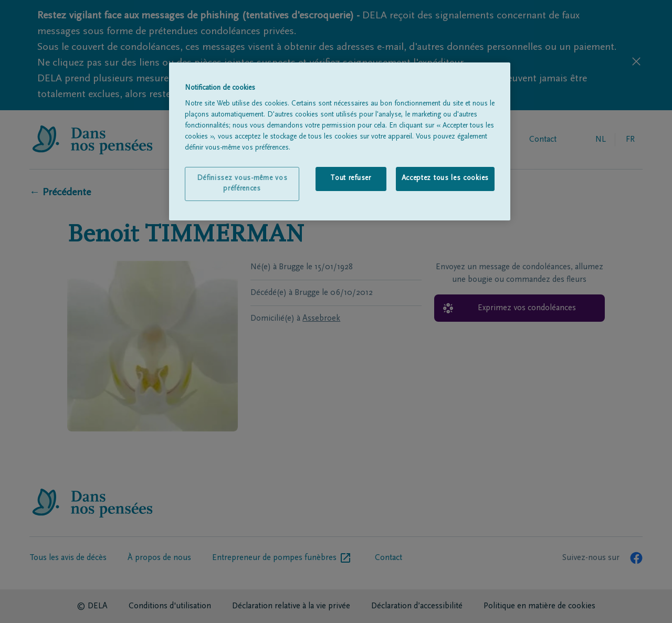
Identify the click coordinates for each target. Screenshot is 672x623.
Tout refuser (350, 178)
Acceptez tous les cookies (445, 178)
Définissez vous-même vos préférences (242, 184)
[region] (340, 142)
